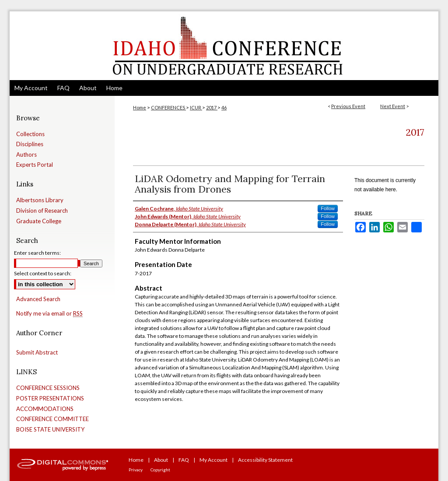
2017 (212, 107)
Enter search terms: (37, 253)
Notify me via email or (49, 314)
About (161, 460)
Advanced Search (38, 299)
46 (224, 107)
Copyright (160, 470)
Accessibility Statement (265, 460)
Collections (30, 134)
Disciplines (30, 144)
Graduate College (39, 221)
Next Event (393, 106)
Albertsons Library (40, 200)
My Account (213, 460)
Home (140, 107)
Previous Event (348, 106)
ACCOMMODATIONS (45, 409)
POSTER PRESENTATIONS (50, 398)
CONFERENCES (168, 107)
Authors (26, 155)
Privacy (136, 470)
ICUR (196, 107)
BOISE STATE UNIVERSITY (50, 430)
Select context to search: (43, 273)
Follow (328, 208)
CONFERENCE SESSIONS (48, 388)
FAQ (184, 460)
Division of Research (42, 211)
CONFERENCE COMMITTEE (52, 419)
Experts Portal (35, 165)
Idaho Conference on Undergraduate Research (224, 46)
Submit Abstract (37, 353)
